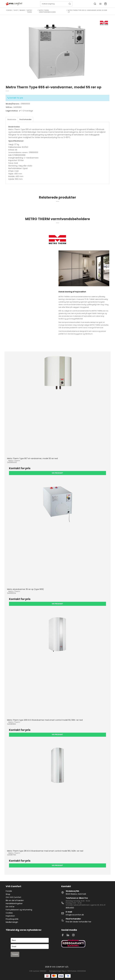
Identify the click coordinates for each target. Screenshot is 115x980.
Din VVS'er (10, 907)
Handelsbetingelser (14, 903)
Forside (9, 891)
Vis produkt (57, 473)
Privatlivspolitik (12, 919)
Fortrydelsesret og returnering (19, 910)
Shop (8, 894)
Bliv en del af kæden (15, 900)
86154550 (70, 908)
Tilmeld (15, 954)
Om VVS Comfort (13, 897)
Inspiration (10, 916)
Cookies (9, 913)
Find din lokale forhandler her (79, 922)
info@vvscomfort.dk (75, 915)
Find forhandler (25, 119)
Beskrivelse (12, 119)
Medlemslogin (12, 922)
